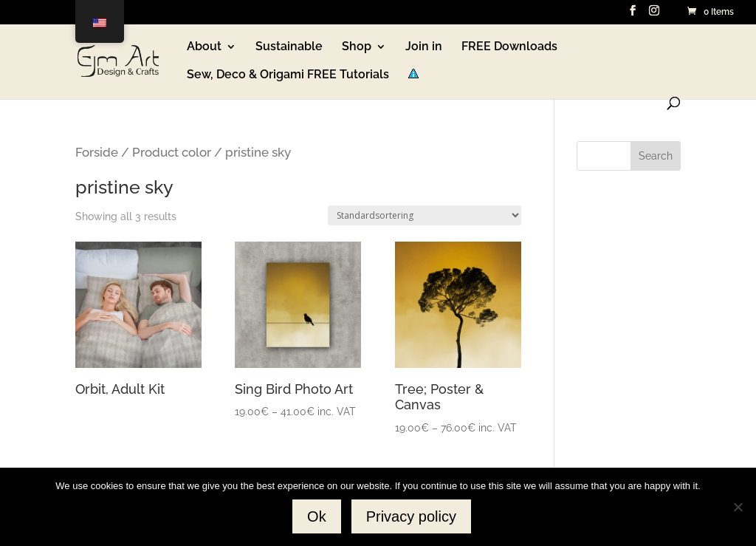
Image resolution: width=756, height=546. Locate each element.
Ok (317, 516)
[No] (738, 507)
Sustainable (289, 47)
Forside (97, 152)
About (204, 47)
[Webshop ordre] (425, 215)
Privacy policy (411, 516)
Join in (424, 47)
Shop (357, 47)
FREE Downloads (509, 47)
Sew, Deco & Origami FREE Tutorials (288, 75)
